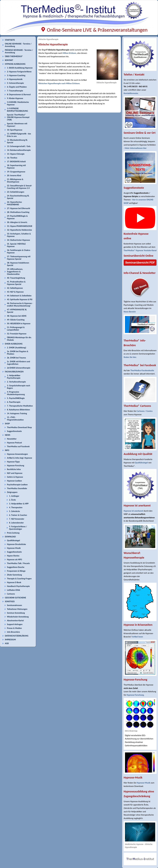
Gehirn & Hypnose (15, 477)
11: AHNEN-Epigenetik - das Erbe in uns (19, 135)
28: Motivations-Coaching (18, 212)
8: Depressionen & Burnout (19, 94)
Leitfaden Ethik (13, 590)
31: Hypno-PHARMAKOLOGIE (20, 226)
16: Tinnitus (12, 158)
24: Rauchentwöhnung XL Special (18, 197)
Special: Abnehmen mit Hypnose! (17, 125)
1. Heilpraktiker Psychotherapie (14, 377)
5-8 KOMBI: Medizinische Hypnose (18, 103)
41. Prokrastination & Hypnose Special (16, 283)
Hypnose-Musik (14, 548)
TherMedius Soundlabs (17, 488)
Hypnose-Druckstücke (16, 544)
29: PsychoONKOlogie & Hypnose (17, 217)
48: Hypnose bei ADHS (17, 316)
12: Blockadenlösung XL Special (17, 141)
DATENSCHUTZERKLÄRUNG (17, 636)
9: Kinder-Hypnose (15, 98)
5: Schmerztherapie (15, 83)
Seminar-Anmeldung (16, 613)
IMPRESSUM (10, 640)
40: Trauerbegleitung (16, 278)
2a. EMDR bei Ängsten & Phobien (18, 353)
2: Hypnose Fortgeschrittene (19, 72)
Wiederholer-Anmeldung (18, 617)
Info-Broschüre (13, 632)
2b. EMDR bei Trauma (16, 358)
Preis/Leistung (13, 533)
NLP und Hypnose (15, 473)
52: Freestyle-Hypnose (17, 334)
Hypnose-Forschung (16, 465)
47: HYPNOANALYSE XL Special (17, 311)
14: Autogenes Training (17, 413)
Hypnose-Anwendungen (17, 454)
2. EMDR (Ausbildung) (17, 348)
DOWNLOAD (10, 537)
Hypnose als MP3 (14, 559)
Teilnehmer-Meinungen (17, 609)
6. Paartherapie (14, 402)
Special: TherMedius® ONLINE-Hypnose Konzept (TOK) (18, 117)
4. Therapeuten (16, 507)
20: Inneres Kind (14, 175)
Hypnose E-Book (14, 582)
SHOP (7, 424)
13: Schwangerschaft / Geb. (19, 146)
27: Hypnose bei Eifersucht (19, 208)
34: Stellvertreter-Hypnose (18, 240)
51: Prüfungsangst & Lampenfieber (16, 329)
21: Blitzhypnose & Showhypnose (15, 181)
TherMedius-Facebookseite (142, 370)
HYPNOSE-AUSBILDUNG (15, 64)
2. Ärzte (12, 500)
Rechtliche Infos (14, 469)
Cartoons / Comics (145, 411)
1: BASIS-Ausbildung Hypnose (20, 68)
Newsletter (12, 439)
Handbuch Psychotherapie (18, 586)
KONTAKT (9, 60)
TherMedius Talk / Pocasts (18, 563)
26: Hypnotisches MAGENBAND (14, 203)
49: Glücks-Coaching (16, 320)
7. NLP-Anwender (17, 519)
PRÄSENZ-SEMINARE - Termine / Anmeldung (19, 51)
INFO (7, 450)
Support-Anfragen (15, 624)
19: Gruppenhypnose (16, 172)
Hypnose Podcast (14, 443)
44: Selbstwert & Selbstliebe (19, 296)
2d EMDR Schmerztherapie (19, 368)
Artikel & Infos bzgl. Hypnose (20, 458)
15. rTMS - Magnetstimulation (15, 418)
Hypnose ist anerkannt (133, 511)
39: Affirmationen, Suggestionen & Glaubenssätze (15, 272)
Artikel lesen (138, 637)
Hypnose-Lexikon (14, 481)
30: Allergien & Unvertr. (17, 222)
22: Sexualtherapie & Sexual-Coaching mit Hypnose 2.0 (19, 187)
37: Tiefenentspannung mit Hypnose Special (19, 258)
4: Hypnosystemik (15, 79)
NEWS (8, 435)
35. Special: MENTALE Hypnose (16, 245)
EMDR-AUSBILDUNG (14, 344)
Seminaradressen (14, 605)
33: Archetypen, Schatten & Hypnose (19, 235)
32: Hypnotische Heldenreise (19, 230)
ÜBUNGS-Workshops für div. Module (19, 339)
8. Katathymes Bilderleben (18, 410)
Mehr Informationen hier (136, 148)
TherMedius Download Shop (19, 427)
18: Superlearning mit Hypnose (16, 167)
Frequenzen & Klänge (16, 571)
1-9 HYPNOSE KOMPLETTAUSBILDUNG (17, 110)
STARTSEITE (10, 40)
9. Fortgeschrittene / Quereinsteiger (18, 528)
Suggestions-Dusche (16, 567)
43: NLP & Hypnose (15, 292)
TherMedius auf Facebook (18, 446)
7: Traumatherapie (15, 91)
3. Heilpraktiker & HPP (19, 504)
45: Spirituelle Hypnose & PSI (20, 299)
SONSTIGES (10, 601)
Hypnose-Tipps (13, 462)
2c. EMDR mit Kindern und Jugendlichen (18, 363)
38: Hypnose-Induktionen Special (18, 264)
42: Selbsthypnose (15, 288)
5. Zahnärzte (14, 511)
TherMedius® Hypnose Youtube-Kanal (140, 250)
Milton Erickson (69, 53)
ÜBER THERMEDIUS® (14, 56)
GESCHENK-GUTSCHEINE (15, 598)
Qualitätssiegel (13, 540)
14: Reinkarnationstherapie (19, 150)
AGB (7, 643)
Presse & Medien (14, 628)
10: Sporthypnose (15, 130)
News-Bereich (130, 312)
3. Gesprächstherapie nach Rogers (18, 387)
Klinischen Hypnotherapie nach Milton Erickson (59, 83)
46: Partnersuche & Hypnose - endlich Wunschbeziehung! (20, 304)
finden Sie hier (130, 357)
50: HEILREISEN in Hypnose (19, 323)
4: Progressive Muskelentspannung (16, 393)
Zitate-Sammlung (14, 575)
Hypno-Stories (13, 556)
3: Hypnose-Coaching (16, 75)
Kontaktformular (131, 93)
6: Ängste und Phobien (17, 87)
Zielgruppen (12, 492)
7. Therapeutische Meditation (20, 406)
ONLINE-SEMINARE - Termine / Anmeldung (18, 45)
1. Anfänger (14, 496)
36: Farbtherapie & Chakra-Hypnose (19, 251)
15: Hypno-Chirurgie (16, 154)
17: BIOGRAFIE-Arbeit (16, 162)
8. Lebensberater (16, 523)
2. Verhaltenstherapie (16, 382)
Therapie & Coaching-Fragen (19, 579)
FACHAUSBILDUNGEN (14, 372)
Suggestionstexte (14, 431)
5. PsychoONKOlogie (16, 398)
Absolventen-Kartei (15, 620)
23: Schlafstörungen (16, 192)
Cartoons (11, 594)
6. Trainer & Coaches (18, 515)
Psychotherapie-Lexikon (17, 485)
